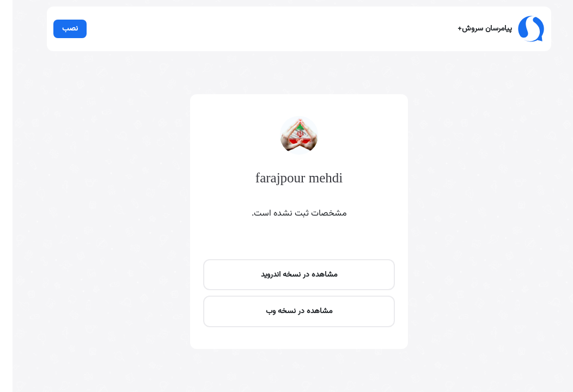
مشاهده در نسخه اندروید (286, 275)
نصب (57, 29)
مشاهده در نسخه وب (286, 311)
